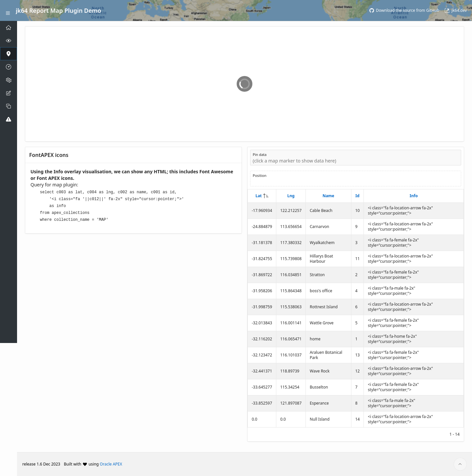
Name (328, 196)
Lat (258, 196)
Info (414, 196)
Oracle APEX (111, 464)
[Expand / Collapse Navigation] (8, 10)
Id (357, 196)
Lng (291, 196)
